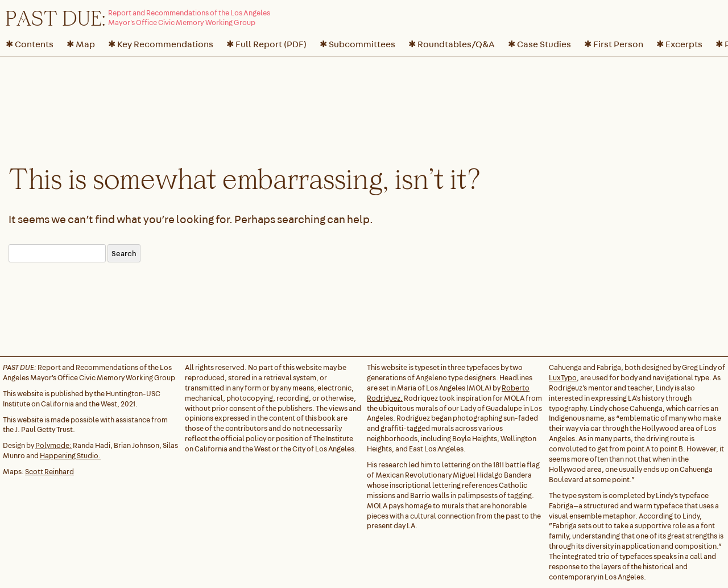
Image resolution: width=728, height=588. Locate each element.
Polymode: (53, 445)
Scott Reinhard (49, 472)
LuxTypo (563, 378)
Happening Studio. (70, 456)
